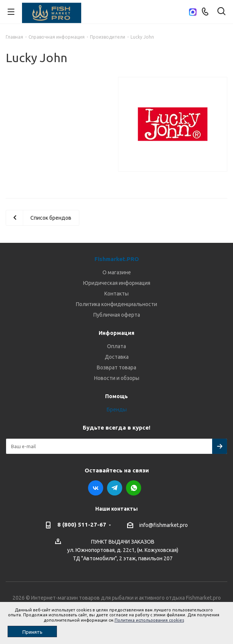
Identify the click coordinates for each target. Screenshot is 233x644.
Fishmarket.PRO (117, 259)
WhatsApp (134, 488)
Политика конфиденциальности (116, 304)
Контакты (116, 294)
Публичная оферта (117, 315)
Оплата (116, 346)
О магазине (117, 272)
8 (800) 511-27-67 (82, 524)
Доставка (117, 357)
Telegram (115, 488)
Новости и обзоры (117, 378)
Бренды (117, 410)
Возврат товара (116, 367)
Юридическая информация (117, 283)
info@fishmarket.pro (164, 525)
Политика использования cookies (149, 620)
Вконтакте (96, 488)
